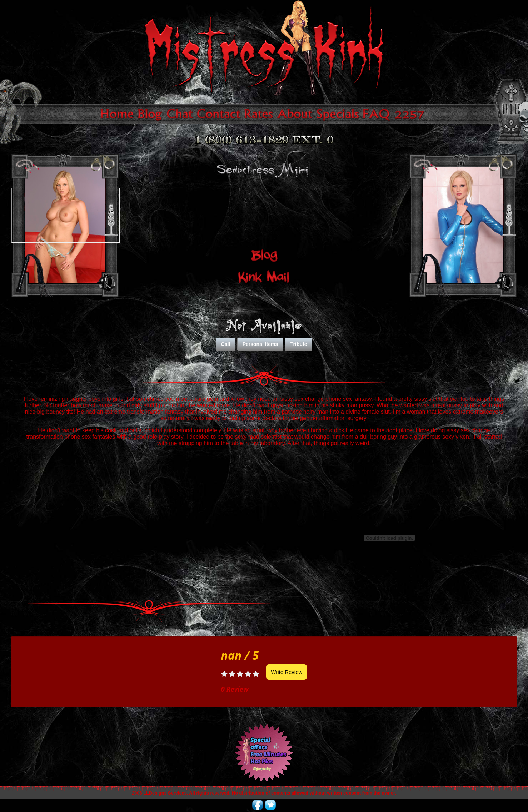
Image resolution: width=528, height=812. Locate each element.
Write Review (287, 672)
